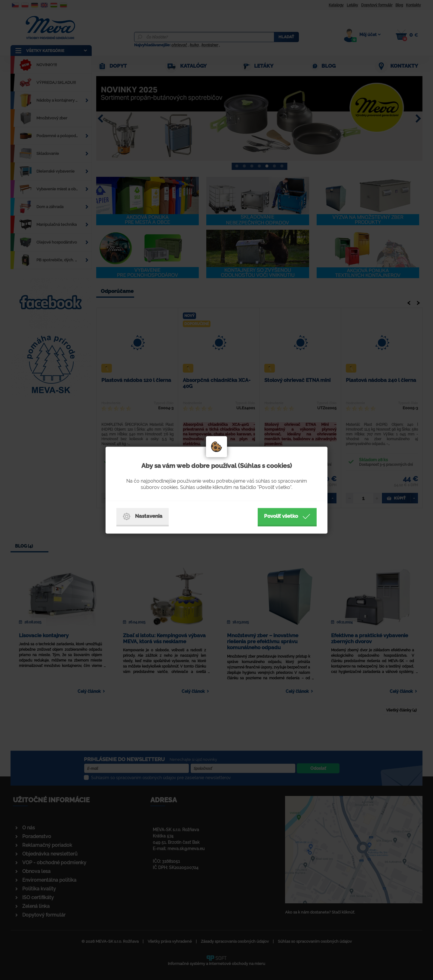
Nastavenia (143, 516)
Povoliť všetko (287, 516)
